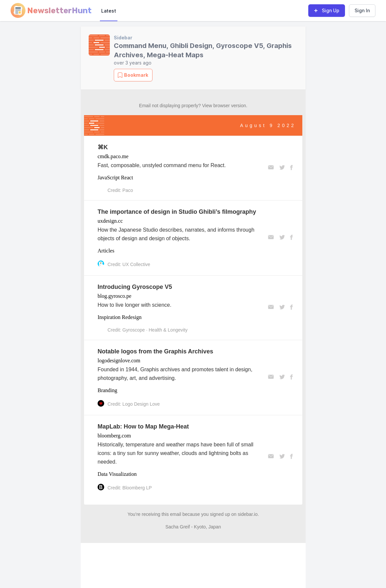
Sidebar (123, 38)
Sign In (362, 10)
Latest (109, 11)
